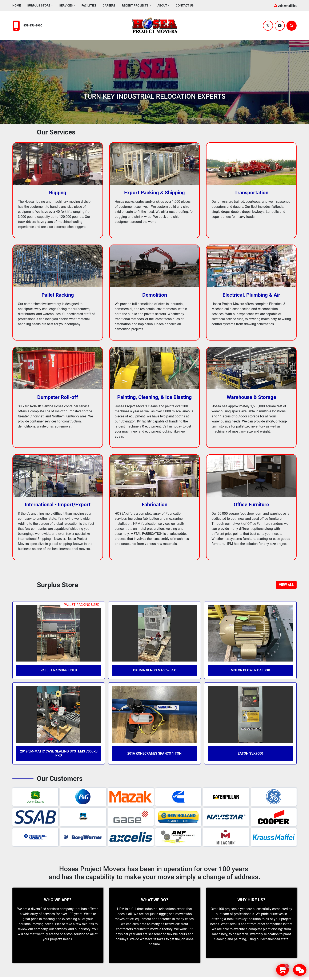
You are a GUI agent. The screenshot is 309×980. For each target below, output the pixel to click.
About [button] (162, 5)
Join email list (287, 6)
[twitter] (268, 26)
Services (66, 5)
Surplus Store (39, 5)
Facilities (89, 5)
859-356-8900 (33, 26)
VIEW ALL (286, 585)
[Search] (292, 26)
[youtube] (280, 26)
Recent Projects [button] (135, 5)
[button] (40, 6)
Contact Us (185, 5)
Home (17, 5)
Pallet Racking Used (59, 670)
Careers (109, 5)
